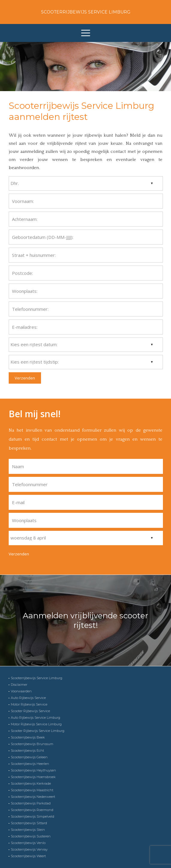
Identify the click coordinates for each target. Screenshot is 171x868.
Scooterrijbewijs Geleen (29, 757)
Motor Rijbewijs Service (29, 704)
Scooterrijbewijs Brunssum (32, 744)
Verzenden (25, 378)
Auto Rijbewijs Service (28, 698)
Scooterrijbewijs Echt (27, 751)
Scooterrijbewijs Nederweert (33, 797)
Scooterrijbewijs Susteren (31, 836)
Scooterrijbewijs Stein (28, 830)
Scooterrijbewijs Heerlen (30, 764)
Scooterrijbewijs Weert (28, 856)
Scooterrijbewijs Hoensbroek (33, 777)
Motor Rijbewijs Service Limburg (36, 724)
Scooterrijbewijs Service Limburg (86, 12)
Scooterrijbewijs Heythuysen (33, 770)
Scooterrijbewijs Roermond (32, 810)
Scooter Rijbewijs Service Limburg (38, 731)
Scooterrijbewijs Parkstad (31, 803)
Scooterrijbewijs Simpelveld (32, 816)
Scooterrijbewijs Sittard (29, 823)
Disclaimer (19, 685)
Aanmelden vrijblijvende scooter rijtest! (85, 620)
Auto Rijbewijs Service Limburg (35, 718)
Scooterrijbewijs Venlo (28, 843)
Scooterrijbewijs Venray (29, 849)
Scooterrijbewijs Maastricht (32, 790)
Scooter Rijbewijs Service (30, 711)
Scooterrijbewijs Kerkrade (31, 783)
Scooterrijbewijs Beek (28, 737)
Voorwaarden (21, 691)
